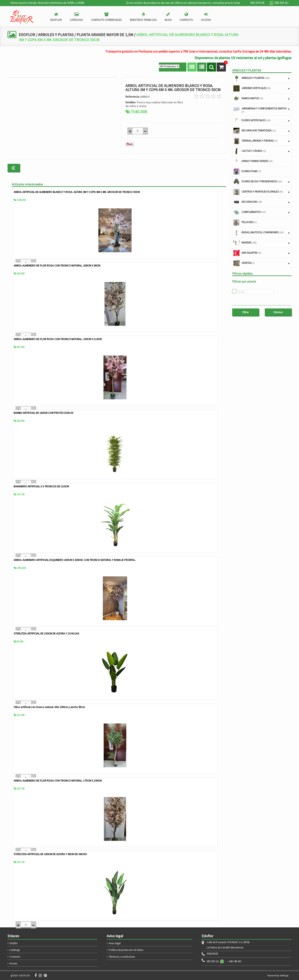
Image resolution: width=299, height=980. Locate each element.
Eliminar (278, 312)
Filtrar (246, 312)
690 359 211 (279, 3)
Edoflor (14, 943)
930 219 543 (257, 3)
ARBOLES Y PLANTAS (56, 35)
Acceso (13, 963)
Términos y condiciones (122, 956)
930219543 (212, 954)
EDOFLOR (27, 35)
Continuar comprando (209, 167)
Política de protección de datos (126, 950)
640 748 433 (235, 961)
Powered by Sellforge (278, 975)
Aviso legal (115, 943)
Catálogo (15, 950)
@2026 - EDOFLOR (20, 975)
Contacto (15, 956)
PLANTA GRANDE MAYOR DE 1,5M (106, 35)
